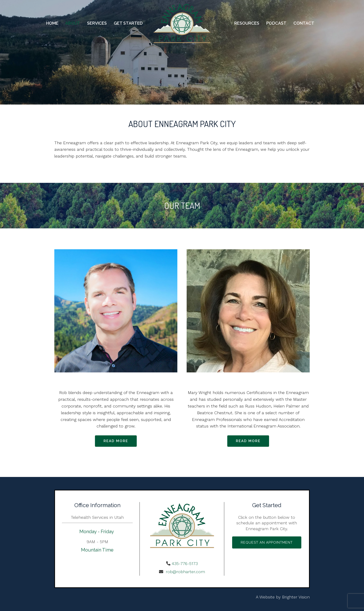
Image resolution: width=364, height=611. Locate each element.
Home (52, 23)
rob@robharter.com (185, 572)
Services (97, 23)
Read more (116, 441)
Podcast (276, 23)
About (73, 23)
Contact (304, 23)
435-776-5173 (185, 563)
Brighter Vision (296, 597)
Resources (247, 23)
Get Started (128, 23)
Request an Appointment (267, 542)
